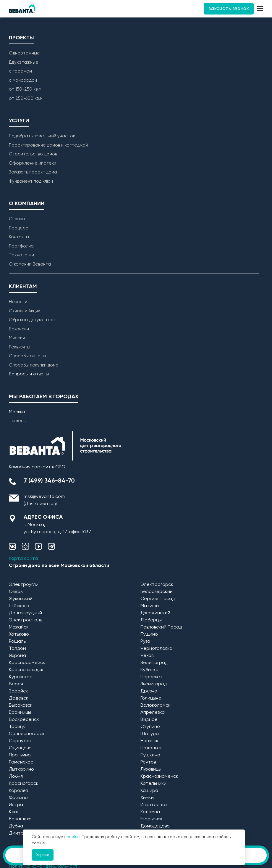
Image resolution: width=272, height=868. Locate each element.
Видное (149, 720)
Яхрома (17, 656)
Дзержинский (155, 613)
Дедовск (19, 698)
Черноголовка (156, 649)
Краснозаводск (26, 670)
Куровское (21, 677)
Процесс (18, 228)
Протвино (20, 755)
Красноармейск (27, 663)
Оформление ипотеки (33, 163)
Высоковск (21, 705)
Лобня (16, 777)
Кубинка (149, 670)
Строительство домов (33, 154)
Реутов (148, 762)
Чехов (147, 656)
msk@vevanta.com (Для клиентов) (44, 500)
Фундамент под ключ (31, 181)
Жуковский (21, 599)
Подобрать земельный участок (42, 136)
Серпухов (20, 741)
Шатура (150, 734)
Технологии (21, 255)
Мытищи (150, 606)
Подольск (151, 748)
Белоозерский (157, 592)
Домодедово (155, 826)
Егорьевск (152, 819)
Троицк (17, 727)
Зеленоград (154, 663)
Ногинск (149, 741)
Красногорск (24, 784)
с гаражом (20, 71)
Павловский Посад (161, 627)
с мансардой (23, 80)
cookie (73, 837)
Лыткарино (21, 769)
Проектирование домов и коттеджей (48, 145)
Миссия (17, 338)
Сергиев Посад (158, 599)
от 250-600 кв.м (26, 98)
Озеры (16, 592)
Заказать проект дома (33, 172)
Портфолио (21, 246)
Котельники (153, 784)
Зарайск (18, 691)
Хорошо (43, 855)
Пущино (149, 634)
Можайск (19, 627)
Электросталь (25, 620)
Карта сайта (23, 559)
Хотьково (19, 634)
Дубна (16, 826)
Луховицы (151, 769)
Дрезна (149, 691)
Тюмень (17, 421)
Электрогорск (157, 585)
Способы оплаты (27, 356)
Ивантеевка (154, 805)
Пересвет (152, 677)
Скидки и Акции (25, 311)
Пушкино (150, 755)
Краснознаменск (159, 777)
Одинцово (20, 748)
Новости (18, 302)
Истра (16, 805)
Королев (18, 791)
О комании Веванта (30, 264)
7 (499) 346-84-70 (49, 481)
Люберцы (151, 620)
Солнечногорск (27, 734)
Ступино (150, 727)
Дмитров (19, 833)
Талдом (17, 649)
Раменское (21, 762)
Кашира (149, 791)
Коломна (150, 812)
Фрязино (18, 798)
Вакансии (19, 329)
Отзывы (17, 219)
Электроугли (24, 585)
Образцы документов (32, 320)
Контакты (19, 237)
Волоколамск (156, 705)
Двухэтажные (24, 62)
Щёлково (19, 606)
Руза (145, 642)
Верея (16, 684)
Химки (147, 798)
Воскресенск (24, 720)
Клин (14, 812)
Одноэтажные (24, 53)
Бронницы (20, 713)
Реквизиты (20, 347)
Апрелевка (153, 713)
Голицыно (151, 698)
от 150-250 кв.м (25, 89)
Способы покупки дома (34, 365)
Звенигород (154, 684)
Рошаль (17, 642)
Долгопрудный (25, 613)
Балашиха (20, 819)
